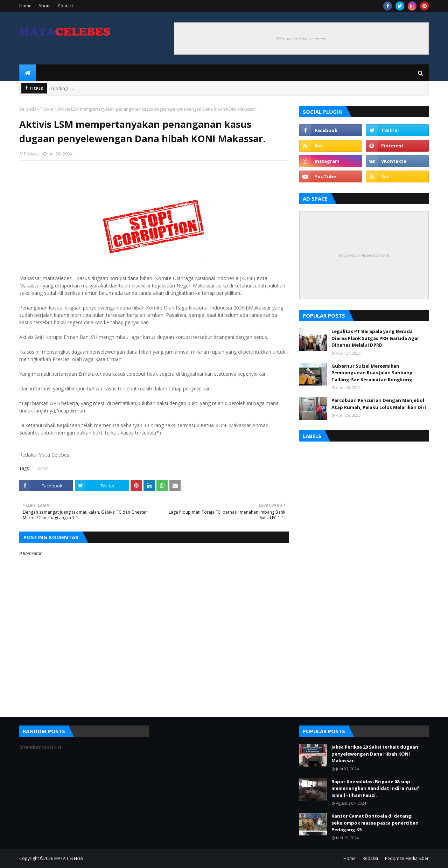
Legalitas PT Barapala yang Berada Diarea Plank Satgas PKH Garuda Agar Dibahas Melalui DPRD (375, 338)
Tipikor (47, 109)
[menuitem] (28, 73)
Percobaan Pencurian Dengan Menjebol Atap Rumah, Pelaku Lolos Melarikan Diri (379, 404)
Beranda (28, 109)
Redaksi (32, 154)
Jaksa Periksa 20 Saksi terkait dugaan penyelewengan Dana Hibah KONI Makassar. (375, 754)
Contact (65, 6)
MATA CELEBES (69, 858)
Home (25, 6)
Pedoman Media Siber (407, 858)
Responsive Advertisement (301, 39)
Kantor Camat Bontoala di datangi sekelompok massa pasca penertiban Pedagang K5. (375, 823)
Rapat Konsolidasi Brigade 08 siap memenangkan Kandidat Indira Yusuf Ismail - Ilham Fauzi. (375, 788)
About (45, 6)
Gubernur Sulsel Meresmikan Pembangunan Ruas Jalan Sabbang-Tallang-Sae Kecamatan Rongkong (373, 373)
